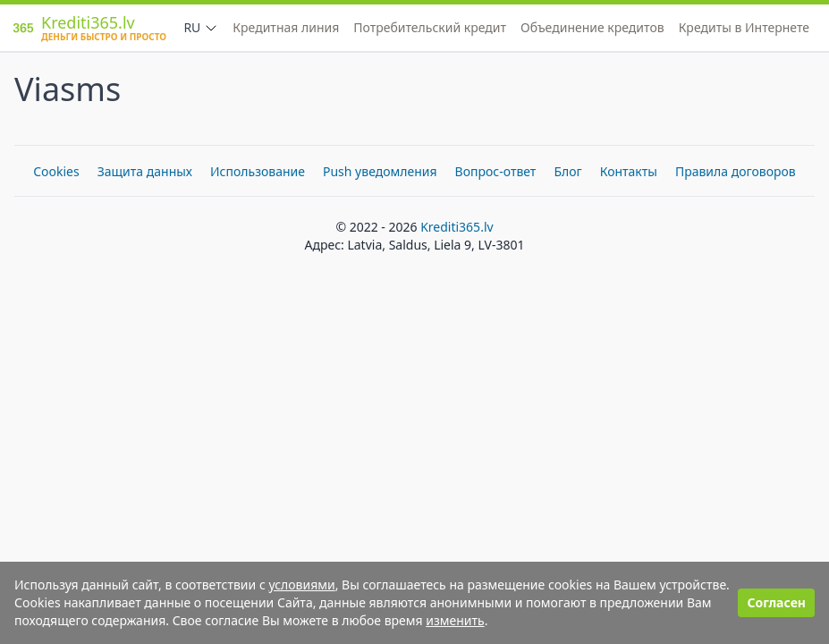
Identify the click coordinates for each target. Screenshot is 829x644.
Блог (567, 171)
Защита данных (145, 171)
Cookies (56, 171)
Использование (258, 171)
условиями (301, 585)
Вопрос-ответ (496, 171)
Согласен (776, 602)
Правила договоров (736, 171)
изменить (455, 620)
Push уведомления (380, 171)
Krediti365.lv (457, 227)
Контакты (629, 171)
